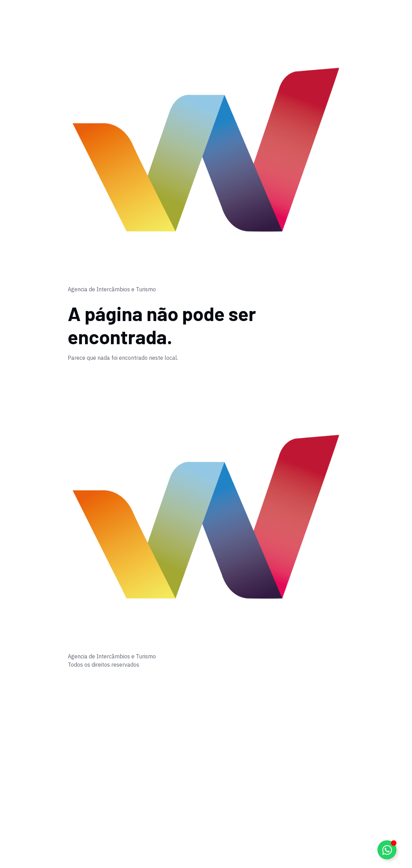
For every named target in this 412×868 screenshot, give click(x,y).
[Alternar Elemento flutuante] (387, 850)
